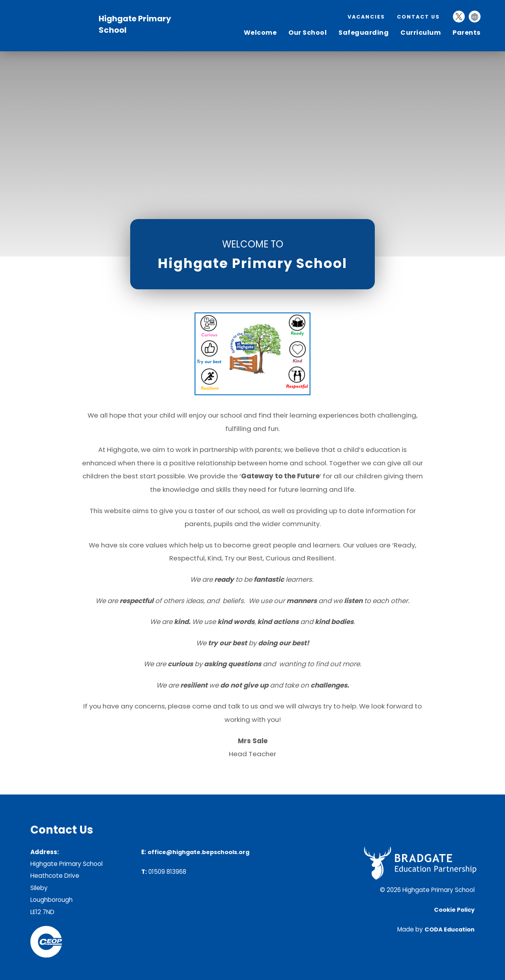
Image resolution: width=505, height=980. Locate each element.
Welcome (260, 33)
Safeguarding (364, 33)
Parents (467, 33)
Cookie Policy (454, 910)
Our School (308, 33)
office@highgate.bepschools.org (198, 852)
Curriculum (421, 33)
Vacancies (366, 17)
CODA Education (450, 929)
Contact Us (418, 17)
